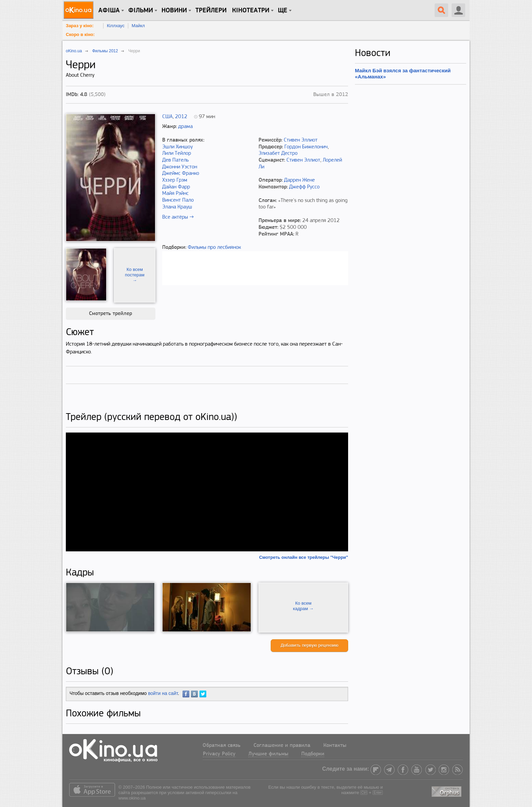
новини (174, 11)
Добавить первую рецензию (309, 646)
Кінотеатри (251, 11)
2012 (181, 117)
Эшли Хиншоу (177, 147)
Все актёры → (178, 217)
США (167, 117)
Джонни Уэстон (180, 167)
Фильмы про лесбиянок (214, 247)
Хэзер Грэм (175, 180)
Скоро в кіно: (80, 34)
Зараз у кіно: (80, 26)
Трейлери (211, 11)
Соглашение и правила (282, 746)
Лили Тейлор (177, 153)
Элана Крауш (177, 207)
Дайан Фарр (176, 187)
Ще (283, 11)
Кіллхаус (116, 26)
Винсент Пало (178, 200)
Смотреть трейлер (110, 314)
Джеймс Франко (181, 173)
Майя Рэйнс (175, 194)
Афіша (109, 11)
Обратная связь (222, 746)
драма (185, 127)
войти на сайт (163, 693)
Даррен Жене (299, 180)
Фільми (141, 11)
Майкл (138, 26)
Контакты (335, 746)
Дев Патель (175, 160)
